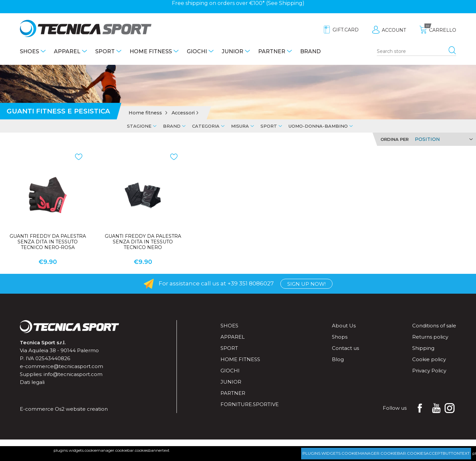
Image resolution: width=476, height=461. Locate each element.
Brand (310, 51)
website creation (87, 409)
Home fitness (151, 51)
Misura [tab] (240, 126)
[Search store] (416, 52)
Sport (105, 51)
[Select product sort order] (443, 139)
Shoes (29, 51)
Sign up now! (306, 284)
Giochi (197, 51)
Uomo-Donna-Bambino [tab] (318, 126)
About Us (344, 326)
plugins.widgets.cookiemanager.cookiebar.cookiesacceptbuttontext (386, 453)
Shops (340, 337)
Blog (338, 359)
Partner (272, 51)
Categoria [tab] (206, 126)
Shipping (291, 3)
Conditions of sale (434, 326)
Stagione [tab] (139, 126)
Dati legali (32, 382)
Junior (233, 51)
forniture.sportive (250, 404)
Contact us (345, 348)
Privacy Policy (429, 371)
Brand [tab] (172, 126)
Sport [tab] (269, 126)
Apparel (67, 51)
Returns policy (430, 337)
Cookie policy (429, 359)
